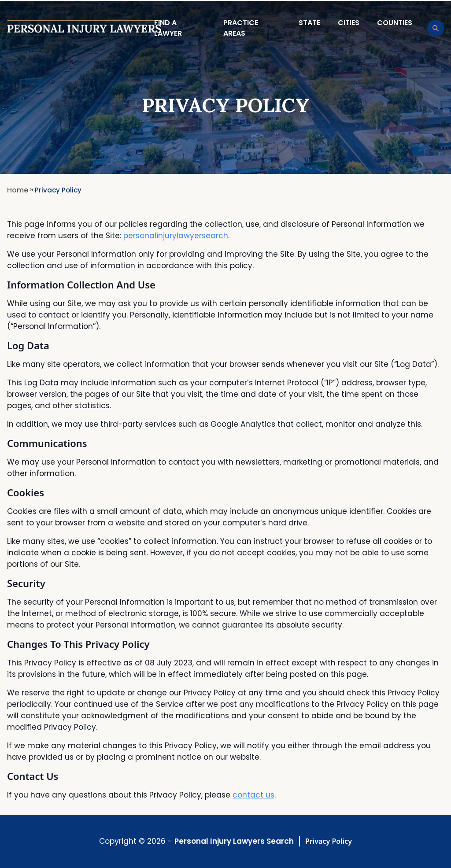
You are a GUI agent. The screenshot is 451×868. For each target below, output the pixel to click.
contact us (253, 795)
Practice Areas (241, 28)
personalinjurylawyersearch (176, 236)
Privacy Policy (329, 841)
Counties (395, 23)
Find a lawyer (168, 28)
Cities (349, 23)
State (309, 23)
